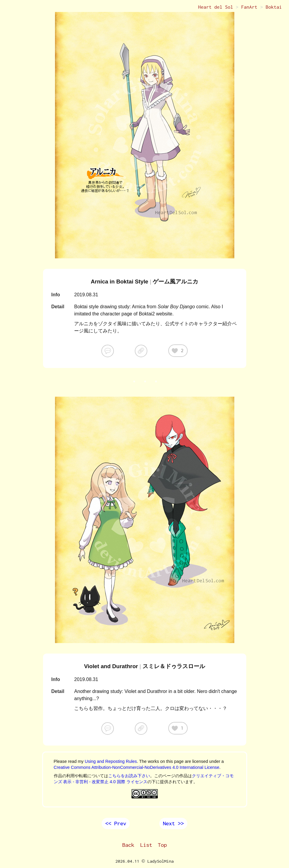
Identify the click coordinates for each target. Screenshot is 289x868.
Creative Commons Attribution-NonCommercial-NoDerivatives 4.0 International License (137, 767)
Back (128, 845)
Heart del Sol (216, 7)
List (146, 845)
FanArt (249, 7)
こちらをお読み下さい (129, 776)
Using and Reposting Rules (111, 761)
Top (162, 845)
